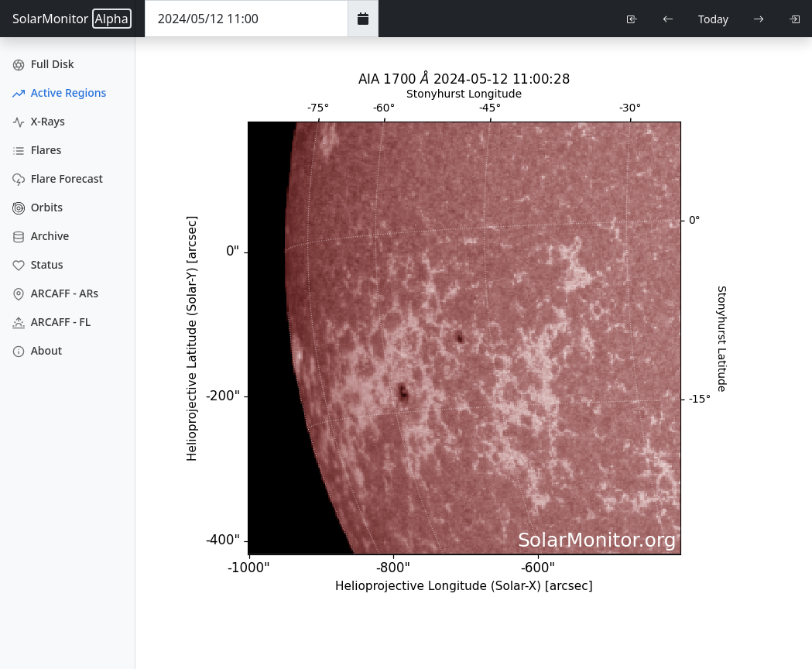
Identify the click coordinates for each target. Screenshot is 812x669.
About (37, 350)
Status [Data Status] (38, 264)
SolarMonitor (72, 19)
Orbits (38, 207)
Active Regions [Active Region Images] (59, 93)
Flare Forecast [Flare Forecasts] (58, 178)
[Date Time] (247, 19)
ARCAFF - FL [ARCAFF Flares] (51, 322)
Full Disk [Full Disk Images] (43, 64)
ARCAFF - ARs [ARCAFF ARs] (55, 293)
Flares (37, 150)
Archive (41, 236)
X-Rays (39, 121)
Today (713, 19)
